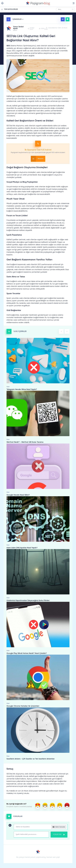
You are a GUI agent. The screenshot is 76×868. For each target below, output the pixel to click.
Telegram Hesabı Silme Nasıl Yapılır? (22, 389)
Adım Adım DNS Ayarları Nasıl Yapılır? (22, 548)
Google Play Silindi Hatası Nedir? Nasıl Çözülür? (27, 653)
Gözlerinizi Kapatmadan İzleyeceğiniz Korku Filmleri (28, 601)
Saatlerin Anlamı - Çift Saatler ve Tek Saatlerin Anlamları (31, 759)
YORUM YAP (59, 835)
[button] (74, 3)
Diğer (8, 387)
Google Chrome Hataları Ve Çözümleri (23, 706)
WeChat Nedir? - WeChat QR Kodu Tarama (25, 442)
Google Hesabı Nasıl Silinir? (18, 495)
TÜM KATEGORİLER (11, 9)
